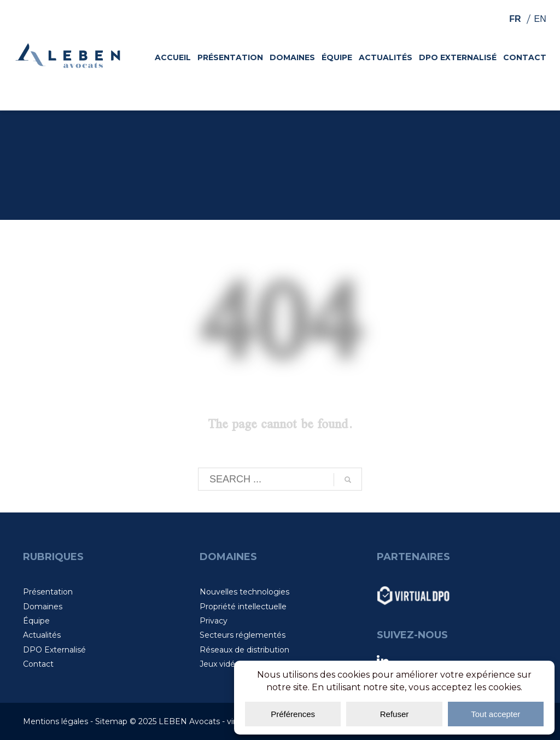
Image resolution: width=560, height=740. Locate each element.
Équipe (36, 621)
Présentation (48, 592)
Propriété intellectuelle (243, 607)
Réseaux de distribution (244, 650)
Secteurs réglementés (243, 635)
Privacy (214, 621)
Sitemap (111, 721)
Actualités (42, 635)
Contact (38, 664)
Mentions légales (56, 721)
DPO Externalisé (54, 650)
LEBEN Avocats (189, 721)
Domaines (43, 607)
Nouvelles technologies (244, 592)
